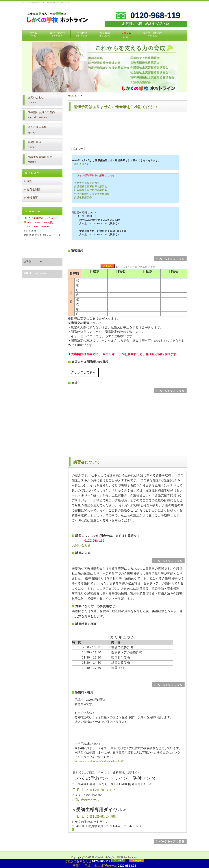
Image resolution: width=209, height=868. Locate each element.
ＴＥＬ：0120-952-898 (94, 816)
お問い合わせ (81, 545)
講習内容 (82, 34)
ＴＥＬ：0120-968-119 (94, 790)
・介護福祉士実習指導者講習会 (89, 186)
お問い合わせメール (86, 800)
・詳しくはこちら (82, 164)
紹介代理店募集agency (37, 130)
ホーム (33, 34)
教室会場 (105, 34)
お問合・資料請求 (152, 34)
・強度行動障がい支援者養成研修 (91, 194)
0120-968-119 (101, 861)
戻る (30, 181)
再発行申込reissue (35, 145)
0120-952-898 (127, 866)
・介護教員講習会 (82, 197)
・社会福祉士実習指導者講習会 (89, 190)
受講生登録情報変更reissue (40, 160)
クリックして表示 (83, 372)
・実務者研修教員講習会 (86, 183)
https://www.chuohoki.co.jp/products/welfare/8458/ (99, 761)
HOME (72, 95)
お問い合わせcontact (36, 100)
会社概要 (33, 198)
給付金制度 (34, 190)
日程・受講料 (57, 34)
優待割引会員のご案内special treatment (41, 115)
